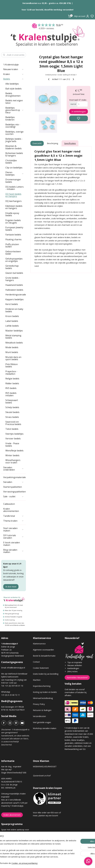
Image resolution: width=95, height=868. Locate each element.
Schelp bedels (12, 407)
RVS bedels (11, 388)
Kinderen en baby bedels (14, 310)
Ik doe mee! (11, 587)
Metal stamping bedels (13, 337)
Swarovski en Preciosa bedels (13, 423)
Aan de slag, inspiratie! (11, 767)
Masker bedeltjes (14, 331)
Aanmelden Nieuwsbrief (77, 678)
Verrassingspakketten (15, 492)
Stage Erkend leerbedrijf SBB (14, 773)
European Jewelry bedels (14, 229)
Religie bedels (12, 379)
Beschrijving (53, 143)
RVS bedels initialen (11, 394)
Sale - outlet (13, 496)
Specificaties (70, 143)
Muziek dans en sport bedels (13, 358)
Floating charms (13, 239)
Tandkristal (13, 516)
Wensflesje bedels (14, 451)
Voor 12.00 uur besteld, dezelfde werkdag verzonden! (47, 10)
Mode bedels (12, 347)
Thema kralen (13, 521)
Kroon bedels (12, 316)
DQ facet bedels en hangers (13, 195)
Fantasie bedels (13, 235)
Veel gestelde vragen (42, 722)
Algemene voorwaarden (43, 650)
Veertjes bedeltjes (14, 434)
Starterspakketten (13, 487)
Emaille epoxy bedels (12, 214)
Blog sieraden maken (13, 551)
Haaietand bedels (14, 285)
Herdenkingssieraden (16, 295)
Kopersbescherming (42, 686)
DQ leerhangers (13, 201)
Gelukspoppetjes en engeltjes (14, 260)
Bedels (13, 79)
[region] (30, 844)
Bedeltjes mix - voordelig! (13, 126)
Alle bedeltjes (12, 84)
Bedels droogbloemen (13, 95)
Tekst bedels (12, 429)
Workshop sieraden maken (45, 728)
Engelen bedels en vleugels (13, 221)
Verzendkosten (39, 716)
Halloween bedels (14, 290)
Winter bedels (12, 455)
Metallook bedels (14, 343)
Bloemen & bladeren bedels (13, 147)
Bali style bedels (13, 89)
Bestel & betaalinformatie (44, 656)
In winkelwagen (79, 112)
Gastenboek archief (42, 776)
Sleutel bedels (12, 412)
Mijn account (82, 16)
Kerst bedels (12, 304)
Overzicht (37, 143)
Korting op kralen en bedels (45, 692)
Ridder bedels (12, 383)
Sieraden (13, 482)
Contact (36, 662)
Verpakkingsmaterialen (15, 477)
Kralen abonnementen (11, 510)
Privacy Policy (39, 704)
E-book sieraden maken (12, 544)
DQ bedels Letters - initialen (15, 188)
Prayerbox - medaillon (11, 373)
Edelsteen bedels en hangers (14, 207)
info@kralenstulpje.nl (16, 668)
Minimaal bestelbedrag (43, 698)
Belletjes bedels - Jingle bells (14, 140)
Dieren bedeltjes (15, 174)
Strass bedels (12, 417)
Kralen (13, 74)
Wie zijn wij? (6, 769)
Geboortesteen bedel (13, 253)
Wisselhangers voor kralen (13, 461)
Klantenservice (39, 644)
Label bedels (12, 321)
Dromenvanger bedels (13, 181)
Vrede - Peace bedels (12, 445)
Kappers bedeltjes (15, 299)
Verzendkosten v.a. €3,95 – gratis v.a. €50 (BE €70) (47, 3)
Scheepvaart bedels (12, 401)
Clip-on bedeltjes (14, 168)
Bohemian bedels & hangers (14, 154)
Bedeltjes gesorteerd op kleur (15, 110)
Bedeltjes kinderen (10, 118)
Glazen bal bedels (14, 273)
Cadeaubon (9, 504)
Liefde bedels (12, 326)
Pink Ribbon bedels (12, 365)
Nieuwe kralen (13, 69)
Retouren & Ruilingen (42, 710)
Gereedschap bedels (12, 267)
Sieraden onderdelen (13, 469)
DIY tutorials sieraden (13, 537)
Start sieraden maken (13, 529)
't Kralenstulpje (11, 65)
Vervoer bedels (13, 439)
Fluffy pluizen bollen (12, 246)
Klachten (37, 680)
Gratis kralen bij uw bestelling (46, 674)
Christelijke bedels (11, 162)
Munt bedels (12, 352)
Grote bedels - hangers (13, 279)
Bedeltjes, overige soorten (14, 133)
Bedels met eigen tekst (14, 102)
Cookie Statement (41, 668)
